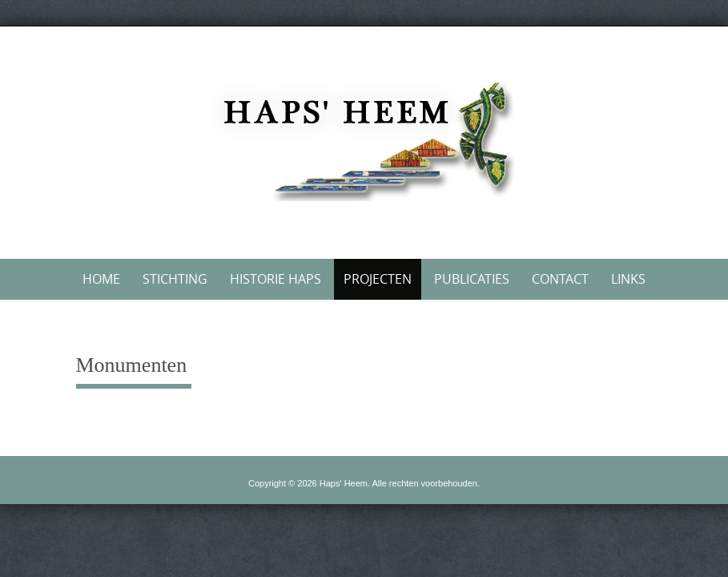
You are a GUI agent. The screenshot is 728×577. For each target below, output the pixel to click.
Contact (560, 279)
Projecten (378, 279)
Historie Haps (276, 279)
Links (628, 279)
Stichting (175, 279)
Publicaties (472, 279)
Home (101, 279)
